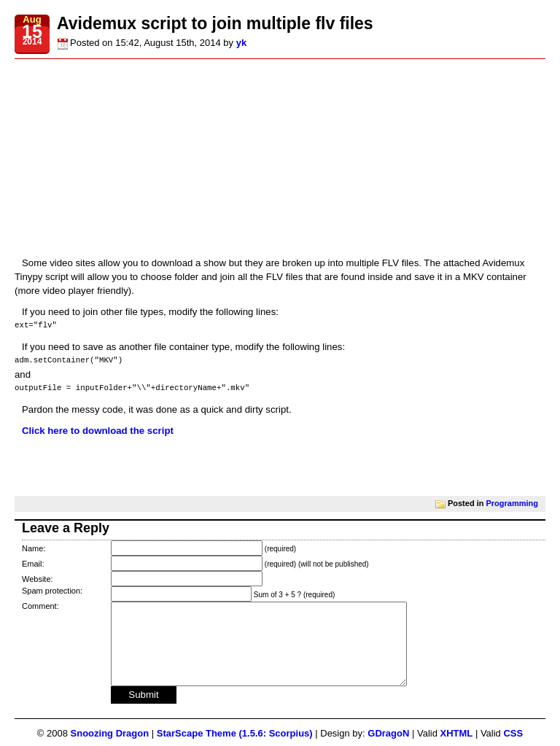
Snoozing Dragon (110, 733)
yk (241, 43)
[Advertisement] (280, 158)
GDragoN (388, 733)
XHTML (457, 733)
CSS (513, 733)
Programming (512, 502)
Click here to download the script (98, 431)
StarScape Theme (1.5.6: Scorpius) (235, 733)
